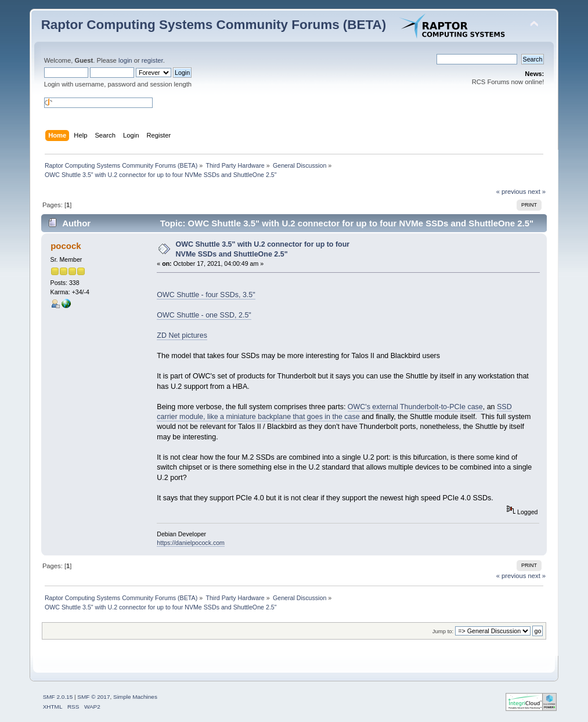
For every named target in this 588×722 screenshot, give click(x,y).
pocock (66, 246)
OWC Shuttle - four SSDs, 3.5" (206, 295)
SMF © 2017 (93, 697)
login (125, 60)
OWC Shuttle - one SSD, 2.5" (204, 315)
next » (537, 192)
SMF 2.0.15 (58, 697)
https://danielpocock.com (191, 543)
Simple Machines (135, 697)
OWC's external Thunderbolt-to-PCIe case (415, 407)
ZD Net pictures (182, 335)
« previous (511, 192)
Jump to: (443, 631)
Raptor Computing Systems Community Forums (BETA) (214, 25)
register (152, 60)
